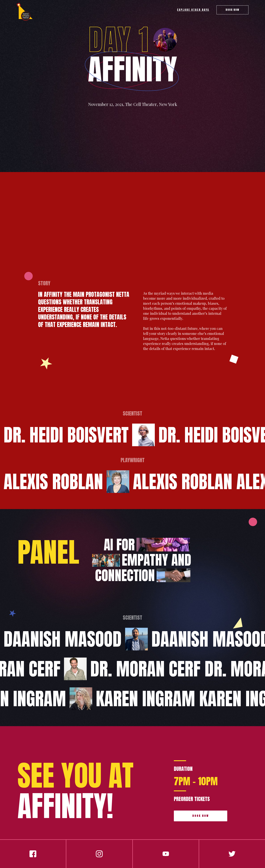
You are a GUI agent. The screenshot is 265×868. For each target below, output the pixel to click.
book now (201, 816)
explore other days (193, 10)
